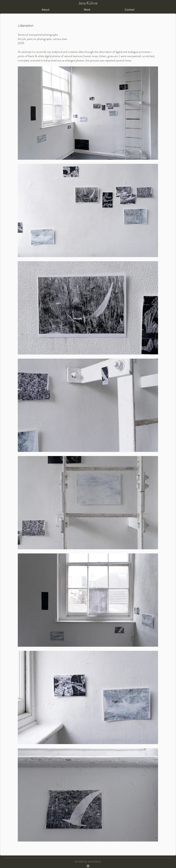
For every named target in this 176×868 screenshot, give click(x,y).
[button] (87, 10)
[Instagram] (88, 866)
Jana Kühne (88, 3)
